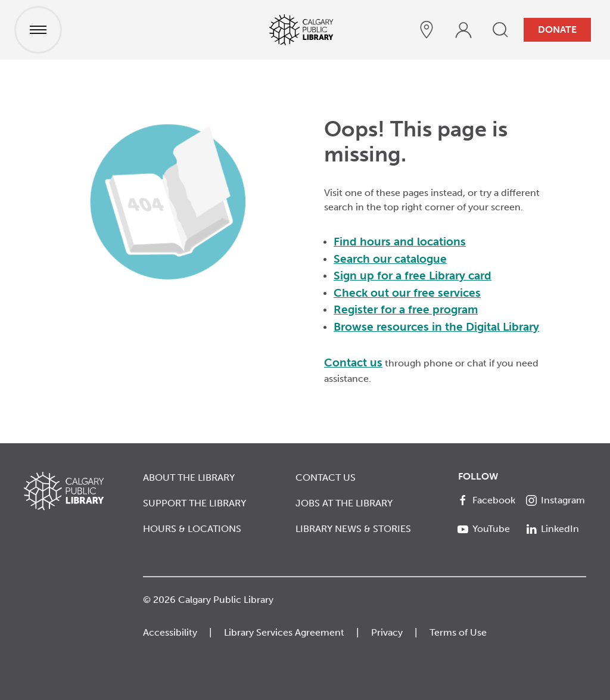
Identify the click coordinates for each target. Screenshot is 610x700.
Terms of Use (458, 632)
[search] (500, 30)
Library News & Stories (353, 529)
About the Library (189, 477)
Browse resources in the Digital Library (436, 327)
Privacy (387, 632)
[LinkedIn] (556, 529)
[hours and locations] (427, 30)
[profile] (463, 30)
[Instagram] (556, 500)
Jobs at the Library (344, 503)
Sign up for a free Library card (413, 276)
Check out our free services (407, 293)
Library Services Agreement (284, 632)
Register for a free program (406, 309)
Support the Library (194, 503)
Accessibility (170, 632)
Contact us (353, 363)
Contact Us (326, 477)
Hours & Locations (192, 529)
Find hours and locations (400, 242)
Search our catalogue (390, 259)
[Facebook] (488, 500)
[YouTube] (488, 529)
